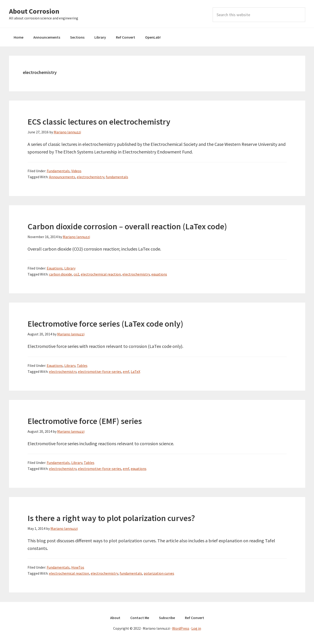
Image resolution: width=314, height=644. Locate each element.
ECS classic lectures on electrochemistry (99, 122)
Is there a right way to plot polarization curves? (111, 518)
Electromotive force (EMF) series (85, 421)
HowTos (78, 567)
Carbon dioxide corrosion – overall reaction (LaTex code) (127, 226)
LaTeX (135, 371)
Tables (82, 365)
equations (159, 274)
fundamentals (117, 177)
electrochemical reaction (101, 274)
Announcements (62, 177)
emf (126, 371)
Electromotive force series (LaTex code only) (105, 324)
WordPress (181, 628)
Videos (76, 171)
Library (70, 268)
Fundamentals (58, 171)
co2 (76, 274)
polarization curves (159, 573)
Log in (196, 628)
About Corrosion (34, 11)
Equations (55, 268)
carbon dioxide (61, 274)
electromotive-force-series (100, 371)
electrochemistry (90, 177)
